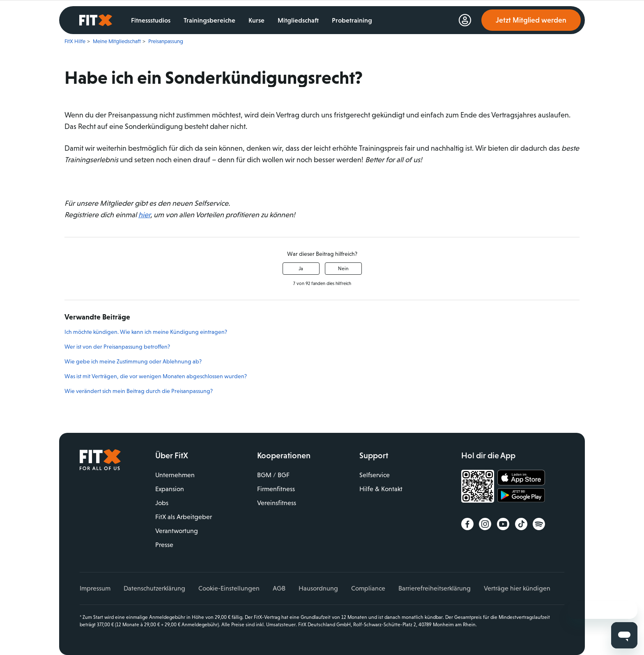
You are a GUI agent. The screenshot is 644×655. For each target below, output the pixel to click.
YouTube (503, 524)
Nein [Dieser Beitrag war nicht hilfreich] (343, 269)
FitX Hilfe (75, 41)
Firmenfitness (276, 489)
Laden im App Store (521, 478)
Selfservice (375, 475)
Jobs (162, 503)
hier (144, 215)
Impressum (95, 588)
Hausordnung (318, 588)
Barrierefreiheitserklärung (435, 588)
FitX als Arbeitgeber (184, 517)
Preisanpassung (166, 41)
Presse (164, 545)
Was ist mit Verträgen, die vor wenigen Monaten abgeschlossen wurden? (156, 376)
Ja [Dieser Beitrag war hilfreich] (301, 269)
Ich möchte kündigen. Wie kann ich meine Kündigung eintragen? (146, 332)
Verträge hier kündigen (517, 588)
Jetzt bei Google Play (521, 496)
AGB (279, 588)
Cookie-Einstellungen (229, 588)
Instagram (485, 524)
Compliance (368, 588)
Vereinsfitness (277, 503)
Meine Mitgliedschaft (117, 41)
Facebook (467, 524)
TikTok (521, 524)
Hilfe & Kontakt (381, 489)
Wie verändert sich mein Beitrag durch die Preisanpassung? (139, 391)
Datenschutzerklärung (154, 588)
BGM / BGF (273, 475)
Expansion (170, 489)
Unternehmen (175, 475)
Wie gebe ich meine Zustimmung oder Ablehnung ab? (133, 361)
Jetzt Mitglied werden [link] (531, 20)
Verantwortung (177, 531)
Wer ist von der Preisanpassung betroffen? (117, 347)
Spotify (539, 524)
